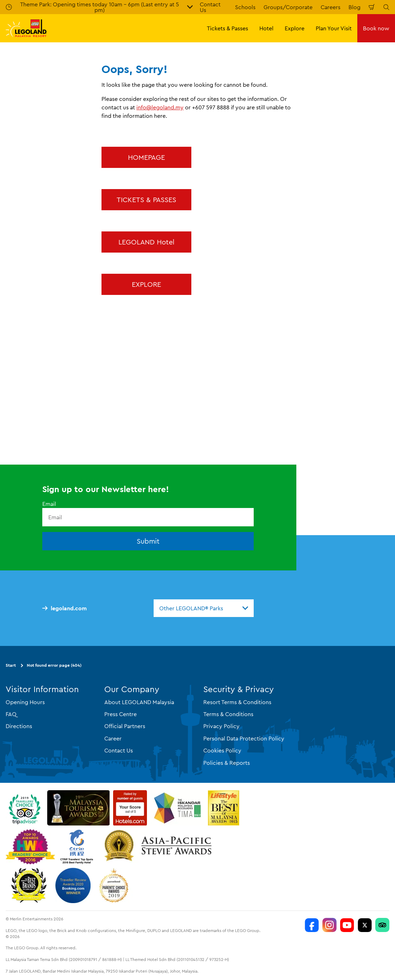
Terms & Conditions (228, 714)
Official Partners (125, 726)
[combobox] (204, 608)
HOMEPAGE (146, 157)
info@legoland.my (160, 107)
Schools (245, 7)
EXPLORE (146, 284)
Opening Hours (25, 702)
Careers (331, 7)
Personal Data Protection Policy (244, 738)
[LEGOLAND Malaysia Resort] (312, 925)
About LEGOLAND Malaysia (139, 702)
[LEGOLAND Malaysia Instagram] (329, 925)
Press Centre (121, 714)
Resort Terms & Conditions (237, 702)
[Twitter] (365, 925)
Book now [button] (376, 28)
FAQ (11, 714)
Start (11, 665)
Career (113, 738)
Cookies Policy (222, 750)
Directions (19, 726)
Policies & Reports (227, 763)
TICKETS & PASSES (146, 199)
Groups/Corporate (288, 7)
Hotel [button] (266, 28)
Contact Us (119, 750)
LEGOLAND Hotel (146, 242)
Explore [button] (295, 28)
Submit (148, 541)
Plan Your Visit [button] (334, 28)
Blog (354, 7)
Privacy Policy (221, 726)
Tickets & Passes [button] (227, 28)
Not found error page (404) (54, 665)
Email (49, 504)
